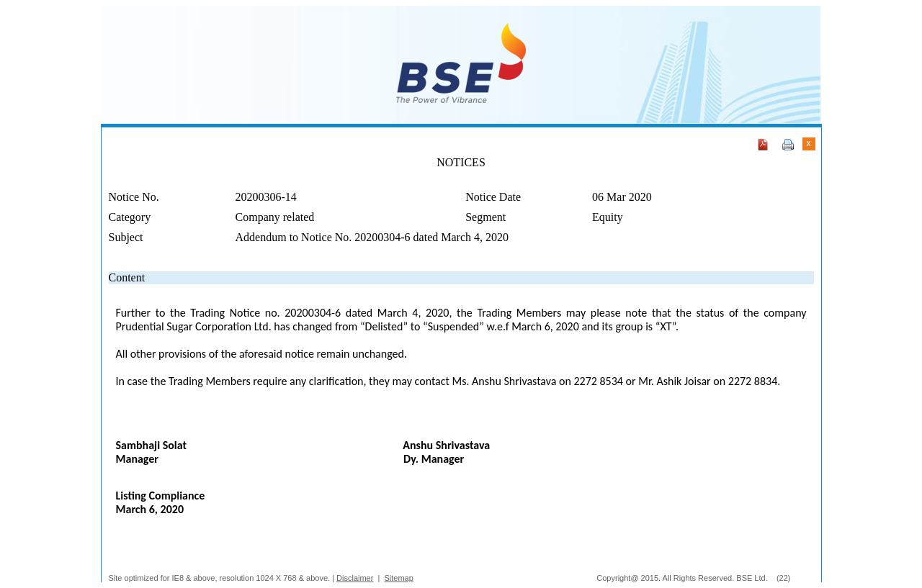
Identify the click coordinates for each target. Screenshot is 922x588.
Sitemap (399, 578)
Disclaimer (355, 578)
